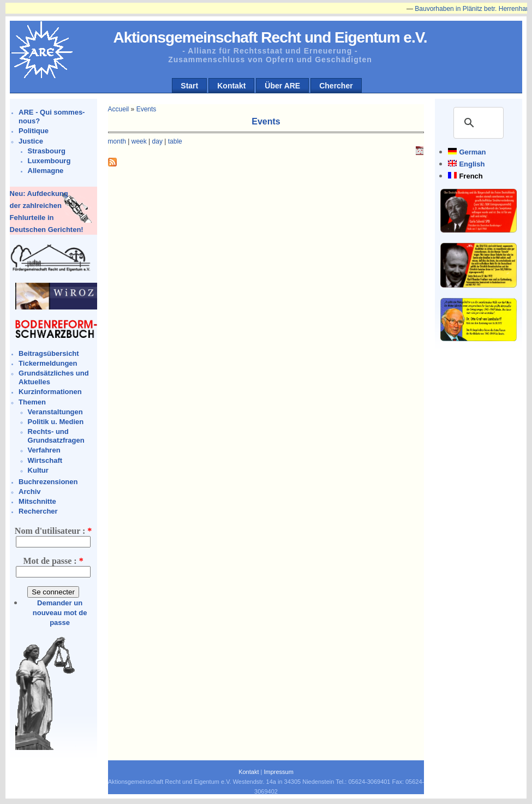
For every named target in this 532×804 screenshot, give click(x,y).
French (471, 176)
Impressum (278, 772)
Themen (32, 402)
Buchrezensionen (48, 482)
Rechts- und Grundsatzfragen (56, 436)
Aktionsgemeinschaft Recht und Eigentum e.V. (270, 37)
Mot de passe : (53, 561)
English (472, 164)
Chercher (336, 86)
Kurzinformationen (50, 392)
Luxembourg (49, 161)
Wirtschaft (45, 460)
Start (189, 86)
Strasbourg (47, 151)
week (139, 141)
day (157, 141)
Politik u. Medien (56, 422)
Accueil (119, 109)
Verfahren (44, 450)
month (117, 141)
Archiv (29, 492)
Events (147, 109)
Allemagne (46, 171)
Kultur (38, 470)
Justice (31, 141)
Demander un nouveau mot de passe (60, 613)
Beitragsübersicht (49, 353)
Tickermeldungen (48, 363)
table (175, 141)
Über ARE (282, 86)
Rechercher (38, 511)
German (472, 152)
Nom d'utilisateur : (53, 531)
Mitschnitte (37, 501)
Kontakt (231, 86)
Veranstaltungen (55, 412)
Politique (34, 131)
